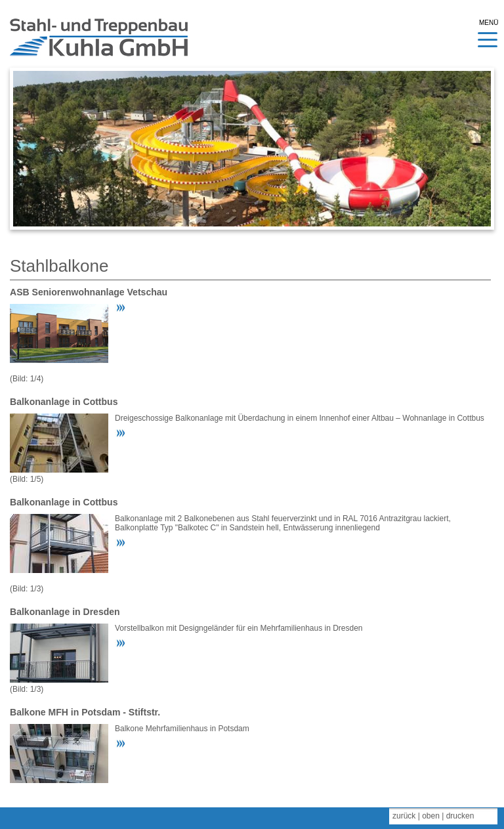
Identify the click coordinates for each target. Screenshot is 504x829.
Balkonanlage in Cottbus (64, 402)
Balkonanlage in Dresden (65, 612)
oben (431, 816)
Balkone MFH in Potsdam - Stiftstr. (85, 712)
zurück (404, 816)
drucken (460, 816)
